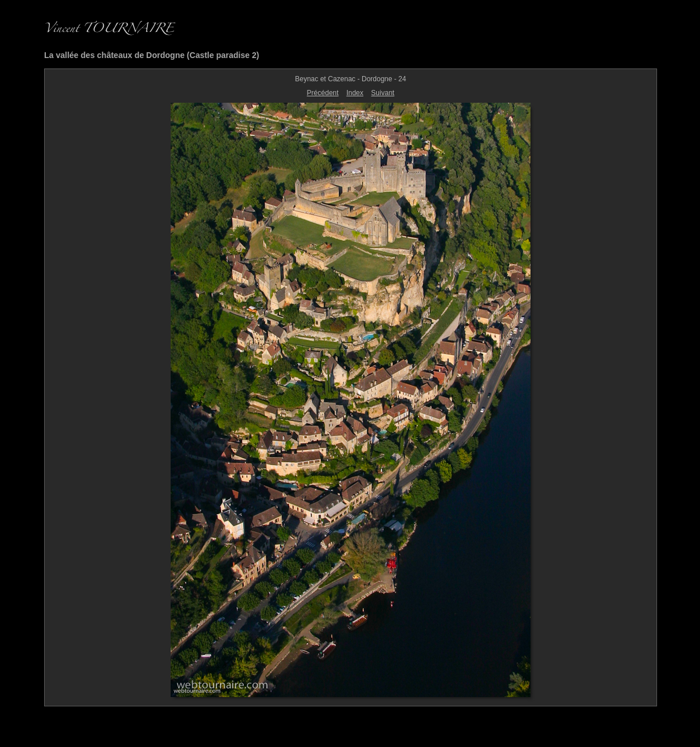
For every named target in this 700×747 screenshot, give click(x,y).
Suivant (383, 93)
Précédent (323, 93)
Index (355, 93)
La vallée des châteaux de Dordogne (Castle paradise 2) (151, 55)
